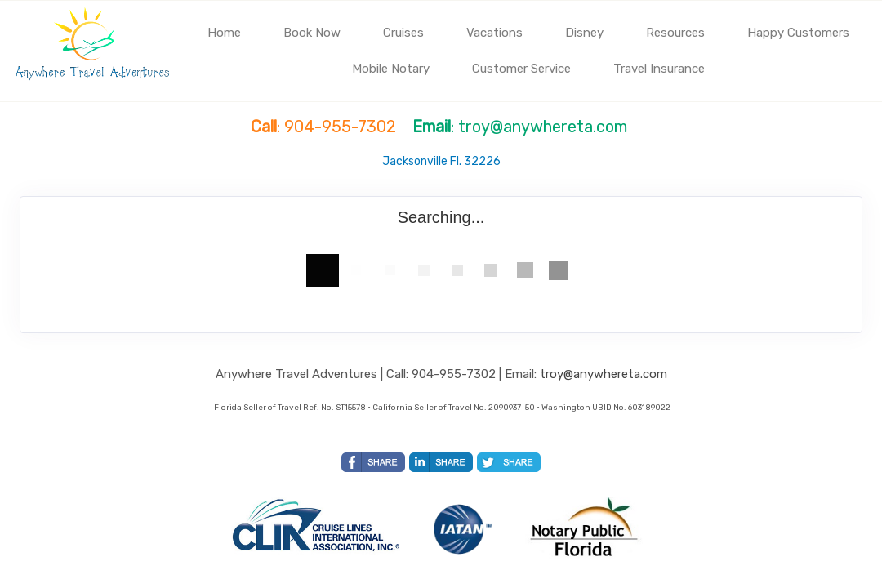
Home (224, 33)
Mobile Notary (391, 69)
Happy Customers (798, 33)
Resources (675, 33)
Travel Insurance (659, 69)
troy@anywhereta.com (604, 374)
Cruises (403, 33)
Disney (584, 33)
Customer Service (521, 69)
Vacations (494, 33)
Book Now (312, 33)
